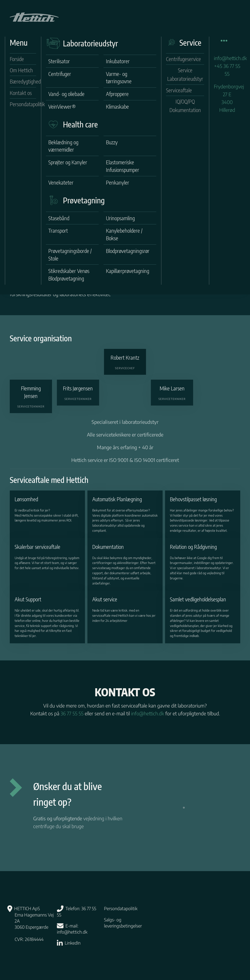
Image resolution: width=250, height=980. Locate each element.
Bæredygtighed (23, 81)
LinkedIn (73, 943)
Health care (80, 124)
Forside (17, 59)
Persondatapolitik (23, 104)
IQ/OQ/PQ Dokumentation (185, 106)
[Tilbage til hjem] (34, 17)
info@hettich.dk (230, 58)
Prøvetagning (84, 200)
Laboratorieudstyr (90, 43)
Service (190, 42)
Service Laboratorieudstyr (185, 74)
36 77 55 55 (72, 713)
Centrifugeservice (183, 59)
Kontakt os (21, 93)
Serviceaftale (179, 90)
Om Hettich (21, 70)
